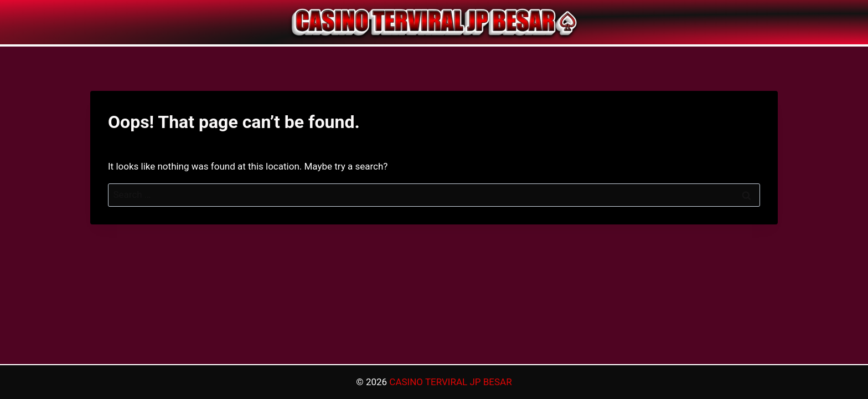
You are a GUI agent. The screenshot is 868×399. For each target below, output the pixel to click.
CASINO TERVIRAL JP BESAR (450, 382)
